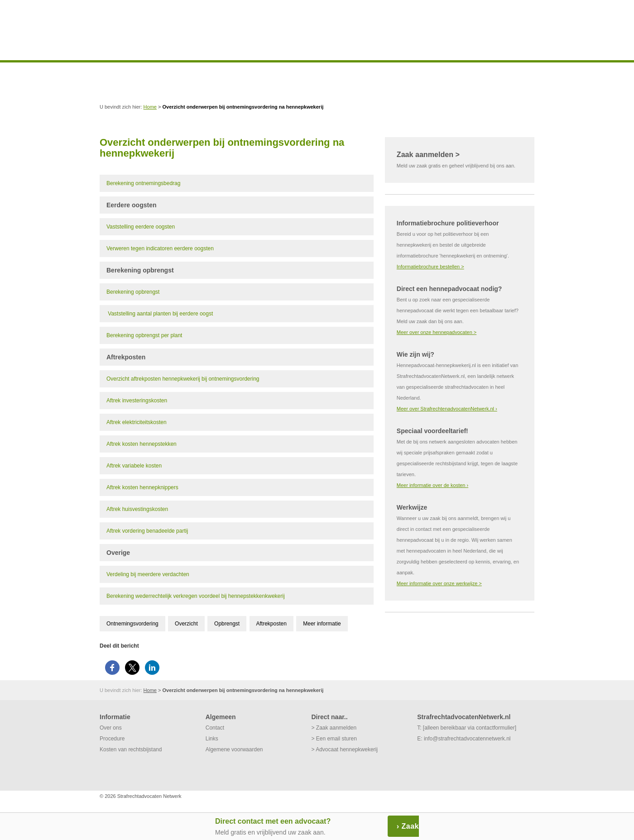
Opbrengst (227, 624)
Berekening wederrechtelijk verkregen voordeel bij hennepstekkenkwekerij (196, 596)
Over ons (111, 728)
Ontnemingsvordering (132, 624)
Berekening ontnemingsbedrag (143, 183)
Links (212, 739)
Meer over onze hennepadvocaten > (437, 332)
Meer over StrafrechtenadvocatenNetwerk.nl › (447, 409)
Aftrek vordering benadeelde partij (147, 531)
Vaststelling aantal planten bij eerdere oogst (161, 314)
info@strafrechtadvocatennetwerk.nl (467, 739)
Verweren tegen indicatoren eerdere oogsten (160, 248)
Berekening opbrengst (133, 292)
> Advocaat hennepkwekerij (344, 749)
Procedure (112, 739)
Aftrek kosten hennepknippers (142, 487)
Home (150, 107)
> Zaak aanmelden (334, 728)
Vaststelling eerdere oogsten (141, 227)
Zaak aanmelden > (428, 154)
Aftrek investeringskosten (137, 401)
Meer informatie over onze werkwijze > (439, 583)
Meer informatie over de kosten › (432, 485)
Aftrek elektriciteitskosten (137, 422)
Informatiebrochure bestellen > (430, 267)
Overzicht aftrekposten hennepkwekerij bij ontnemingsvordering (183, 379)
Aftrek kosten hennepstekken (142, 444)
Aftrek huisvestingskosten (137, 509)
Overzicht (186, 624)
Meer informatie (322, 624)
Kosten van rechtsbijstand (131, 749)
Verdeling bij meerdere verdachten (148, 574)
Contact (215, 728)
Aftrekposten (271, 624)
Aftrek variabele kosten (134, 466)
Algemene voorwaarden (234, 749)
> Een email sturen (334, 739)
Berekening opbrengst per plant (144, 335)
